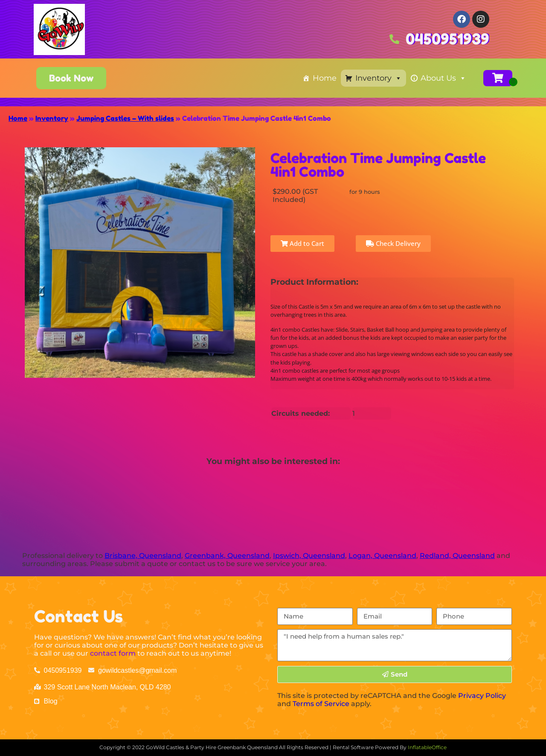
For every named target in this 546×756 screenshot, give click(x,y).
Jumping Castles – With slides (125, 118)
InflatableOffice (427, 747)
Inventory (379, 78)
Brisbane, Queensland (143, 556)
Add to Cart (302, 243)
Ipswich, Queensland (309, 556)
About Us (443, 78)
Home (325, 78)
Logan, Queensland (382, 556)
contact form (113, 653)
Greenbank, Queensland (227, 556)
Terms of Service (321, 704)
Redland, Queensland (457, 556)
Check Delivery (393, 243)
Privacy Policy (482, 696)
